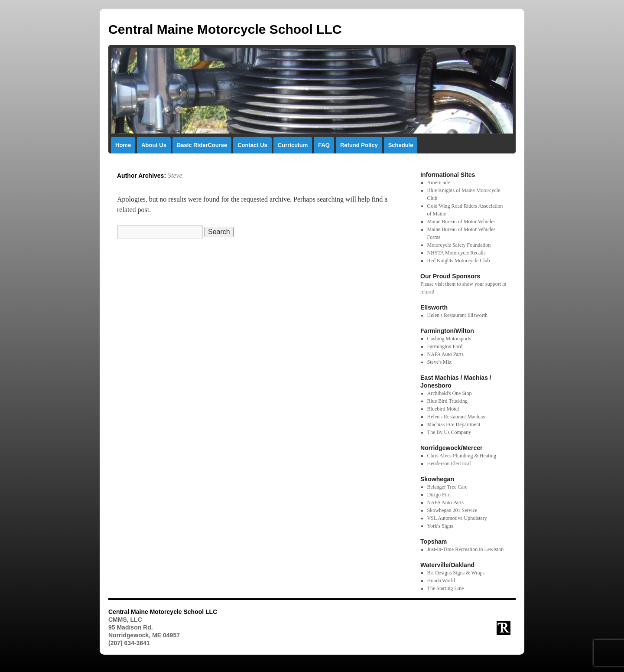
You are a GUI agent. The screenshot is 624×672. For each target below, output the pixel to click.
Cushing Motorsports (449, 339)
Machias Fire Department (454, 424)
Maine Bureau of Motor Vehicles (461, 222)
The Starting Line (446, 588)
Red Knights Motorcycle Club (459, 261)
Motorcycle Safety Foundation (459, 245)
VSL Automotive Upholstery (457, 518)
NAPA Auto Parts (445, 354)
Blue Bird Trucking (447, 401)
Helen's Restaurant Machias (456, 417)
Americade (439, 183)
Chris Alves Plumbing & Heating (462, 456)
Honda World (441, 581)
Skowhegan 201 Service (452, 510)
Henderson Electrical (449, 463)
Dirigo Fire (439, 495)
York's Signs (440, 526)
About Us (154, 145)
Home (123, 145)
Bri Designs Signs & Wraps (456, 573)
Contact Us (252, 145)
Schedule (401, 145)
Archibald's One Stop (450, 393)
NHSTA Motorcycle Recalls (457, 253)
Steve (175, 175)
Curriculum (293, 145)
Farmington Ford (445, 346)
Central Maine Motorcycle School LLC (225, 29)
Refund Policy (359, 145)
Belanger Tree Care (447, 487)
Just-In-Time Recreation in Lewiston (466, 549)
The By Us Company (449, 432)
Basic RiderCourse (202, 145)
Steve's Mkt (440, 362)
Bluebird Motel (443, 409)
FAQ (324, 145)
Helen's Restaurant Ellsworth (457, 315)
